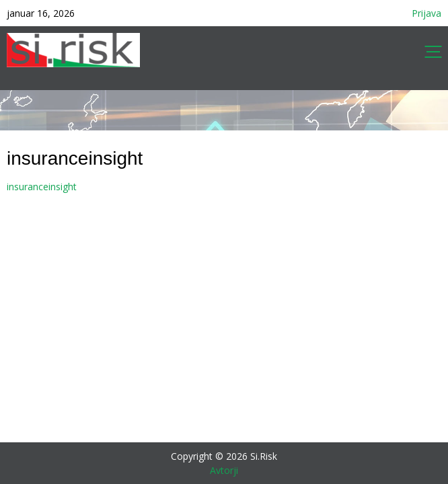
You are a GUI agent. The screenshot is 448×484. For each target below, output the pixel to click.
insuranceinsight (42, 187)
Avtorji (224, 470)
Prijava (426, 13)
